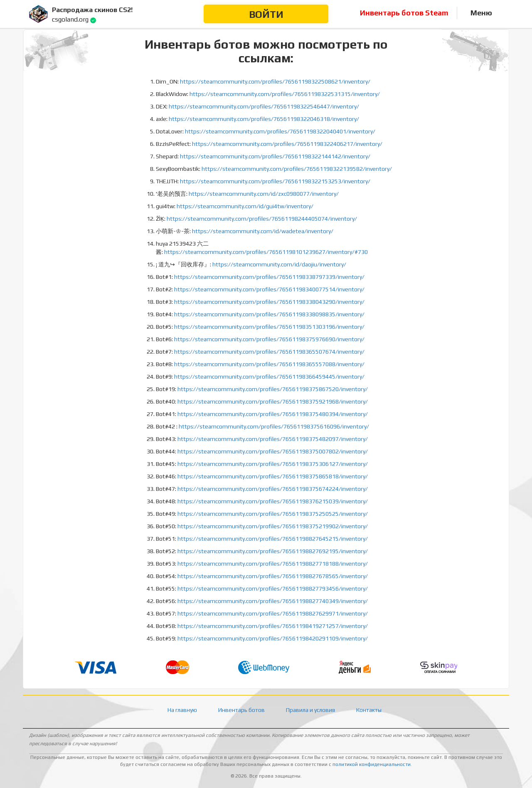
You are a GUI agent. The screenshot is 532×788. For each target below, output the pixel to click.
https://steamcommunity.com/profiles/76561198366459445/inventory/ (269, 377)
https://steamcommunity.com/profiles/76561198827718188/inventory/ (273, 564)
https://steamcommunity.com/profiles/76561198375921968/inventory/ (273, 401)
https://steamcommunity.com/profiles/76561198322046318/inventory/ (264, 119)
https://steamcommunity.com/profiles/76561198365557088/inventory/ (269, 364)
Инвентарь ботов (241, 710)
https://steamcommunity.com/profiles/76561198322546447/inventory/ (264, 106)
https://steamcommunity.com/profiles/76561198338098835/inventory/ (269, 314)
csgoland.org (70, 19)
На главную (182, 710)
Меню (481, 13)
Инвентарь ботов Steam (404, 13)
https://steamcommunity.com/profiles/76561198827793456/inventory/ (273, 589)
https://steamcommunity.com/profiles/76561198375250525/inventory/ (273, 514)
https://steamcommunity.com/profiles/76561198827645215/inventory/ (273, 539)
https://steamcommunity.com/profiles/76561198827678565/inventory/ (273, 576)
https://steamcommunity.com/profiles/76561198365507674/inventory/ (269, 352)
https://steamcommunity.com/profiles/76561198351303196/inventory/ (269, 327)
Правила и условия (310, 710)
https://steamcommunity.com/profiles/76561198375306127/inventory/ (273, 464)
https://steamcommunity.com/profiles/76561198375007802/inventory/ (273, 451)
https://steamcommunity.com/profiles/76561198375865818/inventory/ (273, 476)
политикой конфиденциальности (372, 764)
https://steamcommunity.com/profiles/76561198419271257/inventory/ (273, 626)
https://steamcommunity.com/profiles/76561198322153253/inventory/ (275, 181)
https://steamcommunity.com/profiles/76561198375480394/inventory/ (273, 414)
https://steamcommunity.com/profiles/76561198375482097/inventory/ (273, 439)
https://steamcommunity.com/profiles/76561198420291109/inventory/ (273, 638)
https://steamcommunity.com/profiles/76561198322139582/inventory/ (297, 169)
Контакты (369, 710)
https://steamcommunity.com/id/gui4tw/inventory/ (245, 206)
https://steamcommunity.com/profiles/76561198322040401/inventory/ (280, 131)
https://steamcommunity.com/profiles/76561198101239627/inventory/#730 (266, 252)
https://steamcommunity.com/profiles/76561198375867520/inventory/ (273, 389)
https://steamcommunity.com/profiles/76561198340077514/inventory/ (269, 289)
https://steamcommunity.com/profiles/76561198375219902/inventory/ (273, 526)
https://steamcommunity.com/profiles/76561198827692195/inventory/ (273, 551)
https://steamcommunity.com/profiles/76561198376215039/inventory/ (273, 501)
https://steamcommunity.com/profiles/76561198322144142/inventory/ (275, 156)
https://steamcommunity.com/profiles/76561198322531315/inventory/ (285, 94)
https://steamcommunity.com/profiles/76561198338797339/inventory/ (269, 277)
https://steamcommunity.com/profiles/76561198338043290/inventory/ (269, 302)
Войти (266, 14)
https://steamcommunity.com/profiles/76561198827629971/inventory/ (273, 613)
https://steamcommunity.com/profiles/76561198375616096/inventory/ (274, 426)
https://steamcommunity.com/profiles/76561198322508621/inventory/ (275, 81)
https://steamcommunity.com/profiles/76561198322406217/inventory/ (287, 144)
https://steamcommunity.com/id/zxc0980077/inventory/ (264, 194)
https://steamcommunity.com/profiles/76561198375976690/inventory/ (269, 339)
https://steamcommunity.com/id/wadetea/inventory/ (263, 231)
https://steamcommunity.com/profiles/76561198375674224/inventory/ (273, 489)
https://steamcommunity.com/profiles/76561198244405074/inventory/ (262, 219)
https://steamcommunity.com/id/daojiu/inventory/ (279, 264)
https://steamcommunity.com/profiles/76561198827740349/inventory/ (273, 601)
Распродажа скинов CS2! (92, 10)
